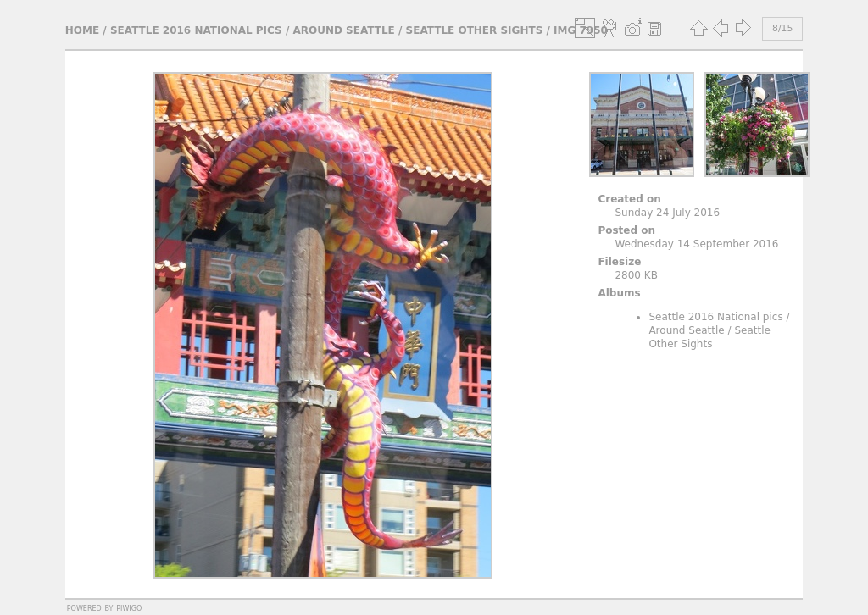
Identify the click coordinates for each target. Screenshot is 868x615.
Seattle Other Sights (475, 30)
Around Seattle (343, 30)
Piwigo (129, 607)
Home (82, 30)
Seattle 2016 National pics (196, 30)
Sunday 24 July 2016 (667, 213)
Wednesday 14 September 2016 (696, 244)
